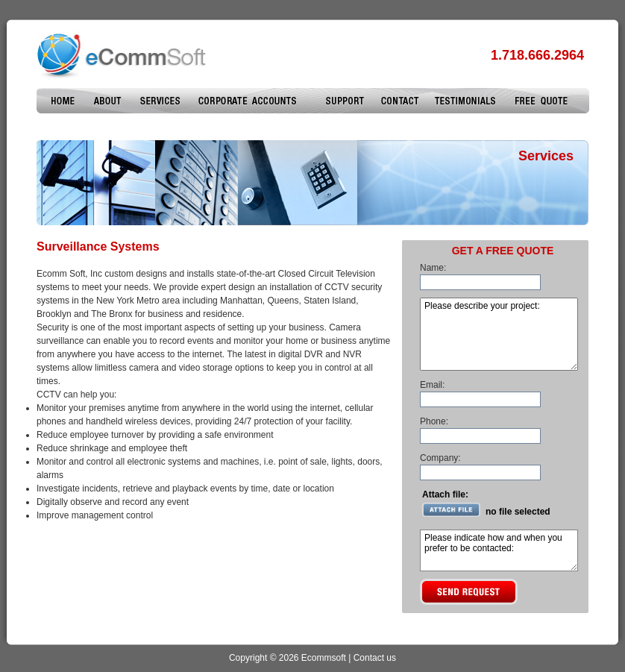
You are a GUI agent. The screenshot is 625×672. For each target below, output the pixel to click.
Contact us (375, 658)
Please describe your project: (499, 334)
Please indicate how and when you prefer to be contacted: (499, 550)
